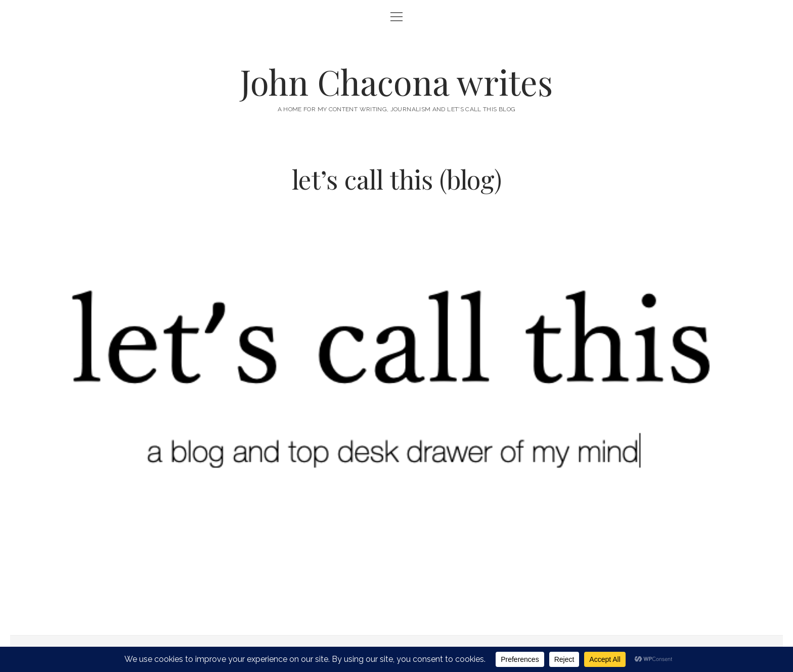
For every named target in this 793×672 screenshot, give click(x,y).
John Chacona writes (396, 82)
